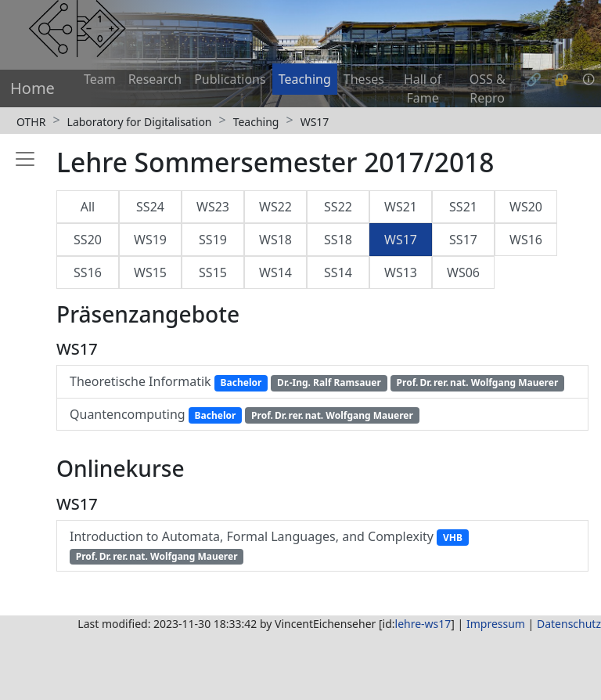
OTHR (31, 122)
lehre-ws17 (423, 624)
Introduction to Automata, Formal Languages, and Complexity (269, 546)
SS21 (463, 207)
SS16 (88, 272)
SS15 (213, 272)
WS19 (150, 240)
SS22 (338, 207)
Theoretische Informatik (317, 382)
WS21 (401, 207)
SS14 (338, 272)
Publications (230, 79)
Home (32, 88)
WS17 (315, 122)
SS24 (150, 207)
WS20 (526, 207)
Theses (364, 79)
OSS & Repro (488, 88)
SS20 (88, 240)
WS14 (275, 272)
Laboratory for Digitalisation (140, 122)
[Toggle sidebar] (22, 372)
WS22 (275, 207)
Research (155, 79)
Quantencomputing (245, 415)
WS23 (213, 207)
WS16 (526, 240)
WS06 (463, 272)
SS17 (463, 240)
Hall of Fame (423, 88)
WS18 (275, 240)
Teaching (305, 79)
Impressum (496, 624)
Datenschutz (569, 624)
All (88, 207)
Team (100, 79)
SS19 (213, 240)
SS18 (338, 240)
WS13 (401, 272)
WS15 (150, 272)
